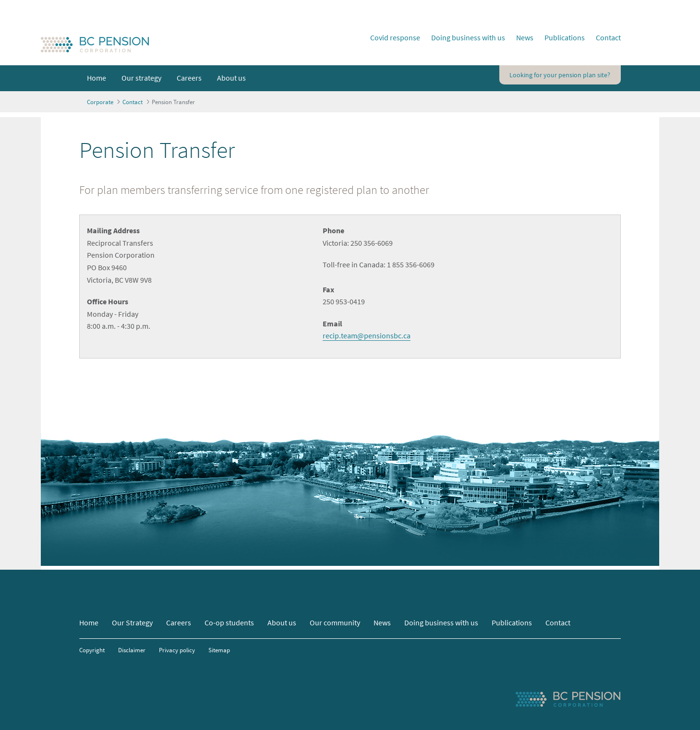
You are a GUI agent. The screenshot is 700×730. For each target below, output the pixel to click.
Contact (608, 37)
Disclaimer (132, 650)
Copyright (92, 650)
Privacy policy (177, 650)
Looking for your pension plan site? (560, 75)
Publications (565, 37)
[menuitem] (97, 78)
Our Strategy (132, 622)
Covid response (395, 37)
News (525, 37)
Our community (335, 622)
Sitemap (219, 650)
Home (89, 622)
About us (282, 622)
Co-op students (229, 622)
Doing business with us (468, 37)
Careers (179, 622)
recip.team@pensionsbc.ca (367, 335)
